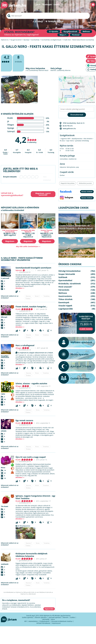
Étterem (66, 617)
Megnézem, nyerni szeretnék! (43, 194)
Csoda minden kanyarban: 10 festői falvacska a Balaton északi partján (76, 229)
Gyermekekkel (65, 280)
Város (53, 619)
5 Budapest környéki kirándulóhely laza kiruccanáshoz (77, 254)
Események (64, 302)
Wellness (86, 31)
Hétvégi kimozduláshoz (82, 221)
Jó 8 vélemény (33, 140)
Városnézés (64, 290)
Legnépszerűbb (86, 222)
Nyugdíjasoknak (70, 31)
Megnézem (10, 241)
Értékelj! (39, 21)
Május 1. (63, 35)
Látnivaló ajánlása (55, 617)
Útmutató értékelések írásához (62, 621)
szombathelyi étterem (37, 70)
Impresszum (56, 623)
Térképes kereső (55, 21)
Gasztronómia (65, 296)
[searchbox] (48, 16)
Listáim (57, 5)
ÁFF (26, 621)
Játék (38, 5)
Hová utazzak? (65, 287)
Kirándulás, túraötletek (67, 249)
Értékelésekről (44, 621)
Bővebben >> (20, 288)
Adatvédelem (33, 621)
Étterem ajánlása (41, 617)
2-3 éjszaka (53, 31)
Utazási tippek (76, 222)
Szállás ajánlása (28, 617)
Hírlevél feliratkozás (43, 623)
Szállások (63, 277)
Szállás (72, 617)
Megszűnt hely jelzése (68, 183)
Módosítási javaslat (85, 183)
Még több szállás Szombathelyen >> (28, 246)
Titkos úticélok (65, 299)
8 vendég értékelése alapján (17, 114)
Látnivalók (46, 619)
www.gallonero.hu (69, 128)
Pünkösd (76, 35)
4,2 (21, 140)
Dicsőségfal (47, 5)
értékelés (18, 59)
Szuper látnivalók (65, 222)
